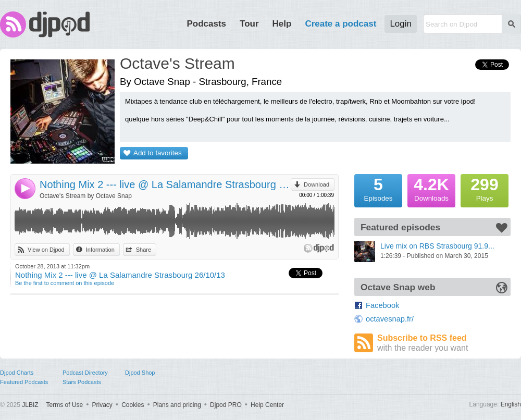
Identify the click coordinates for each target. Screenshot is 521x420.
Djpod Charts (17, 373)
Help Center (267, 405)
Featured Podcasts (24, 382)
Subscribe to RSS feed (444, 343)
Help (282, 24)
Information (100, 250)
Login (401, 24)
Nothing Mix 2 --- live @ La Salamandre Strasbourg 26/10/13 (165, 184)
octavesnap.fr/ (390, 319)
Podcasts (206, 24)
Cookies (133, 405)
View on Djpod (46, 250)
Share (144, 250)
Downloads (431, 188)
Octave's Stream (177, 63)
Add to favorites (158, 153)
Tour (249, 24)
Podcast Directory (85, 373)
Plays (485, 188)
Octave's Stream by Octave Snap (86, 196)
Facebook (382, 305)
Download (317, 184)
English (511, 404)
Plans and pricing (177, 405)
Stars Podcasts (82, 382)
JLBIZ (30, 405)
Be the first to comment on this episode (65, 283)
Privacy (102, 405)
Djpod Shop (140, 373)
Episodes (378, 188)
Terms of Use (65, 405)
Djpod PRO (226, 405)
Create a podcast (340, 24)
